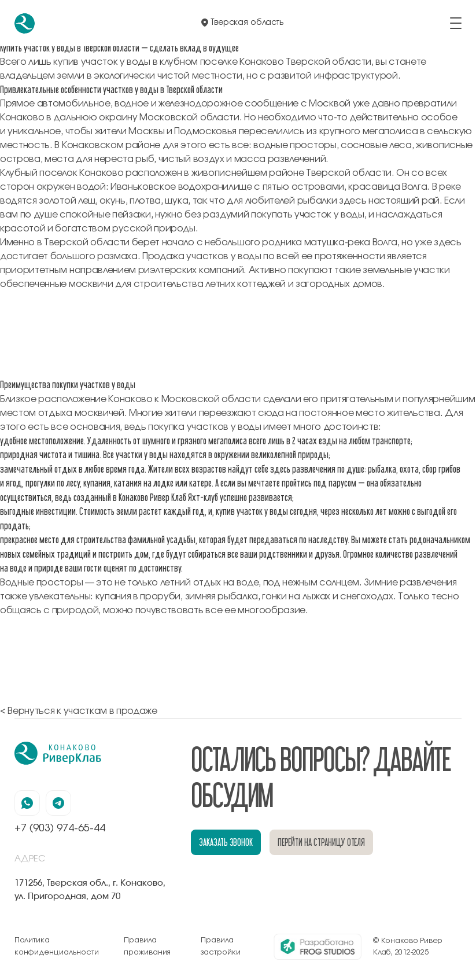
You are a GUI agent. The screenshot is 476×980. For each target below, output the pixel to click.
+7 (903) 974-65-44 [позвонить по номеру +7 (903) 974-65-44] (60, 828)
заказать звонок (226, 842)
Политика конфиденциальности (57, 946)
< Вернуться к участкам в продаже (79, 711)
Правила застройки (221, 946)
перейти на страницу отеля (322, 842)
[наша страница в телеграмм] (58, 803)
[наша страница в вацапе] (27, 803)
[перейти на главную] (25, 23)
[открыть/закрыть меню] (456, 23)
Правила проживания (147, 946)
